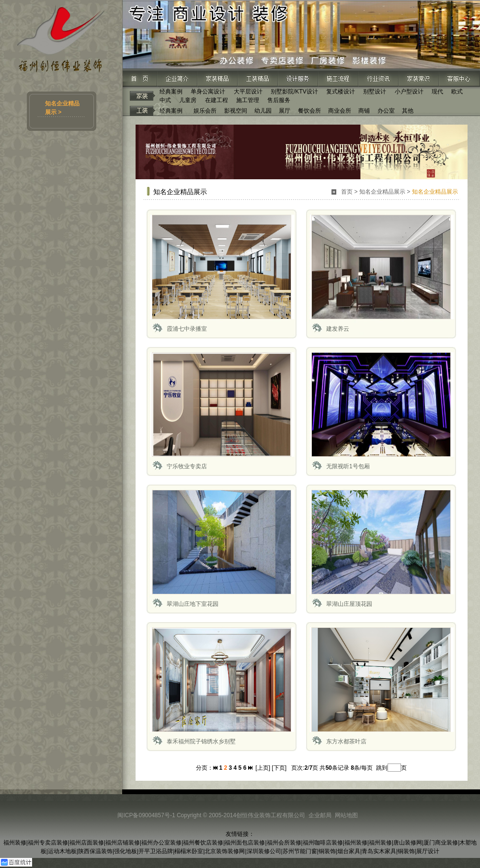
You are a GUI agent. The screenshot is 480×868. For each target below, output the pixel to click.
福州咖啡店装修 (323, 843)
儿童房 (188, 100)
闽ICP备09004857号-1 (146, 815)
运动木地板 (62, 851)
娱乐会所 (205, 111)
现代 (437, 92)
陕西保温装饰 (95, 851)
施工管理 (248, 100)
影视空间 (236, 111)
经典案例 (171, 92)
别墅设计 (375, 92)
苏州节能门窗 (300, 851)
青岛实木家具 (379, 851)
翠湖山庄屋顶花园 (349, 604)
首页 (347, 192)
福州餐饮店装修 (203, 843)
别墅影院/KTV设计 (294, 92)
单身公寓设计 (208, 92)
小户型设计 (409, 92)
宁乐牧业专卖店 (187, 466)
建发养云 (338, 329)
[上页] (263, 768)
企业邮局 (320, 815)
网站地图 (346, 815)
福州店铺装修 (123, 843)
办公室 (386, 111)
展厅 (285, 111)
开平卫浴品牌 (156, 851)
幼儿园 (263, 111)
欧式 (457, 92)
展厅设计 (428, 851)
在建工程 (217, 100)
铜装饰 (327, 851)
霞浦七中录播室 (187, 329)
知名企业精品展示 (382, 192)
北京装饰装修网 (225, 851)
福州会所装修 (284, 843)
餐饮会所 (309, 111)
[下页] (279, 768)
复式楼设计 (341, 92)
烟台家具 (349, 851)
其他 (408, 111)
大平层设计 (248, 92)
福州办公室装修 (161, 843)
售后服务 (279, 100)
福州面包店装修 (245, 843)
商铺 (364, 111)
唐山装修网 (408, 843)
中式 (165, 100)
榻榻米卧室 (189, 851)
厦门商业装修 (441, 843)
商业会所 (340, 111)
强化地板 (126, 851)
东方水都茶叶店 (346, 741)
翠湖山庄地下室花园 (193, 604)
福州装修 (15, 843)
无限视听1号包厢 (348, 466)
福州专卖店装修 (48, 843)
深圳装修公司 (264, 851)
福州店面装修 (87, 843)
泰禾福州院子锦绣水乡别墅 (201, 741)
